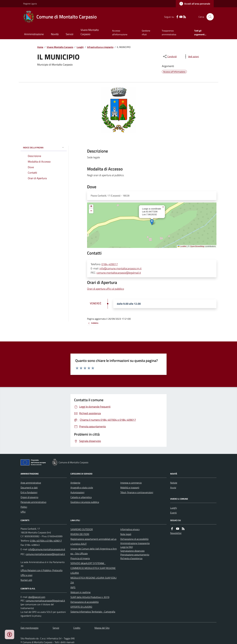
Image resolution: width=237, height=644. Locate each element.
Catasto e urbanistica (81, 497)
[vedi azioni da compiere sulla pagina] (191, 56)
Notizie (174, 483)
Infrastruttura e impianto (100, 47)
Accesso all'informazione (120, 32)
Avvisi (173, 488)
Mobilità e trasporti (130, 488)
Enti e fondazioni (29, 492)
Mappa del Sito (102, 628)
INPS (73, 587)
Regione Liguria (30, 4)
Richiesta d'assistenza (131, 558)
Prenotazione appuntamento (135, 555)
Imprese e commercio (131, 483)
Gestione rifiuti (146, 32)
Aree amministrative (31, 483)
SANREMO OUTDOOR (82, 529)
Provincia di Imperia (80, 558)
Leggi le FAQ (127, 547)
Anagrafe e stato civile (82, 488)
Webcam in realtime (80, 592)
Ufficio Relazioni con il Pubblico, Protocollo (41, 570)
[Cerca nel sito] (209, 17)
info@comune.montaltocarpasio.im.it (120, 268)
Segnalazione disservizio (132, 551)
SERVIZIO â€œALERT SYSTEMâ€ (88, 563)
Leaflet (182, 246)
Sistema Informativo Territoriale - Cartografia (93, 612)
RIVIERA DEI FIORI (80, 534)
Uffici (23, 512)
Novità (55, 34)
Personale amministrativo (33, 502)
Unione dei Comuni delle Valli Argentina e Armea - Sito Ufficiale (94, 551)
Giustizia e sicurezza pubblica (85, 502)
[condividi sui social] (170, 56)
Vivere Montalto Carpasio (90, 32)
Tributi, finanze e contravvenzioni (137, 492)
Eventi (173, 513)
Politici (24, 507)
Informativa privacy (130, 529)
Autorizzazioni (77, 492)
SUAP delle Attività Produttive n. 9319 (90, 597)
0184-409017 (110, 264)
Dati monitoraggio (29, 628)
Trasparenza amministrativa (169, 32)
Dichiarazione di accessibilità (84, 602)
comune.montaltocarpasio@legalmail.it (119, 273)
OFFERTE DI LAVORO (81, 607)
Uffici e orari (26, 575)
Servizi (70, 34)
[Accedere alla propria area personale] (195, 4)
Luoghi (80, 47)
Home (40, 47)
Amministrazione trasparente (135, 543)
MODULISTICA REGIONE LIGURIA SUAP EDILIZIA (93, 580)
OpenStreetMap (197, 246)
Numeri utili (26, 580)
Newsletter (176, 533)
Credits (77, 628)
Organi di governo (29, 497)
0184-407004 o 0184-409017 (46, 541)
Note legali (126, 534)
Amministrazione (34, 34)
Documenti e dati (29, 488)
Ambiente (75, 483)
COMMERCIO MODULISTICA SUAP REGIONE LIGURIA (93, 570)
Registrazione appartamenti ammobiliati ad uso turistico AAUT (93, 541)
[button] (152, 222)
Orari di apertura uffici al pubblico (106, 289)
